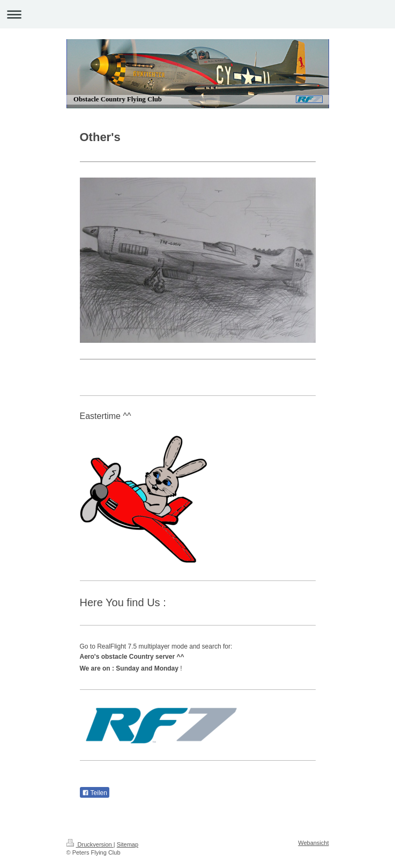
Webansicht (313, 843)
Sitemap (128, 844)
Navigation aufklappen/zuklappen (197, 14)
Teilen (95, 793)
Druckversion (90, 844)
